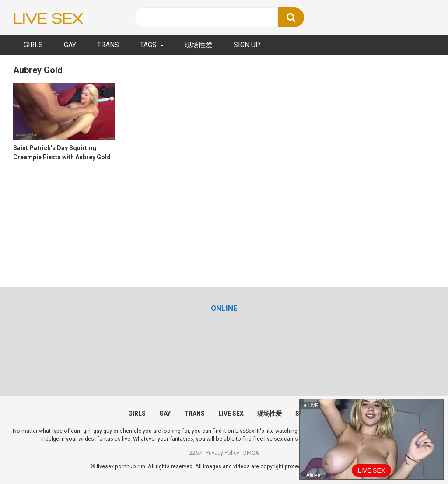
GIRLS (33, 45)
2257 (196, 453)
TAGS (148, 45)
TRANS (108, 45)
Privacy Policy (222, 453)
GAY (70, 45)
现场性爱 (199, 45)
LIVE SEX (231, 414)
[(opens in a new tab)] (224, 308)
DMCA (251, 453)
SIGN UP (247, 45)
